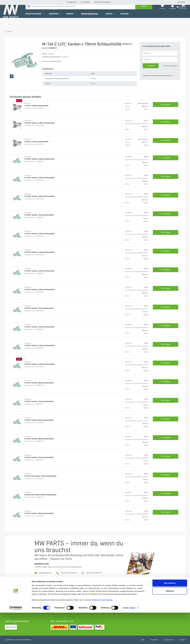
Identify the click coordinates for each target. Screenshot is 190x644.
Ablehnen (170, 622)
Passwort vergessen (170, 66)
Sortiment (57, 22)
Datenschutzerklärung (102, 631)
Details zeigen (129, 639)
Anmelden (151, 66)
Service (112, 22)
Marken (73, 22)
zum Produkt (166, 104)
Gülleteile (28, 157)
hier (173, 76)
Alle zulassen (170, 614)
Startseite (8, 31)
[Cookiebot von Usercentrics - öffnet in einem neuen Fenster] (16, 639)
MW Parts (28, 103)
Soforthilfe (181, 2)
